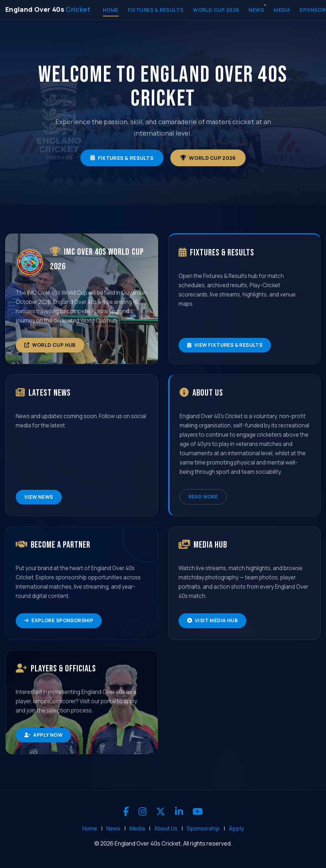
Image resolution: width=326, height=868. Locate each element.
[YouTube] (198, 812)
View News (39, 497)
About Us (166, 829)
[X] (161, 812)
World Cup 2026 (216, 10)
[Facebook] (126, 812)
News (256, 10)
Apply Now (43, 735)
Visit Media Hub (213, 620)
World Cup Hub (50, 345)
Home (111, 10)
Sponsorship (203, 829)
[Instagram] (142, 812)
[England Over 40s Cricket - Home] (48, 9)
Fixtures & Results (156, 10)
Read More (203, 497)
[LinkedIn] (179, 812)
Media (282, 10)
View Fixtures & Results (225, 345)
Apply (236, 829)
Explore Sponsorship (59, 620)
